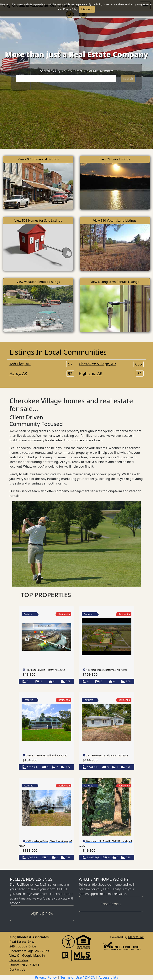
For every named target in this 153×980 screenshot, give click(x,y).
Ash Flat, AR (42, 364)
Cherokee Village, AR (111, 364)
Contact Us (17, 969)
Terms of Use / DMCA (78, 977)
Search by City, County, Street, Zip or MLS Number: (76, 71)
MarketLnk (136, 937)
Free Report (111, 904)
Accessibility (108, 977)
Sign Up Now (42, 913)
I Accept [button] (87, 9)
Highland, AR (111, 373)
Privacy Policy (70, 9)
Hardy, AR (42, 373)
